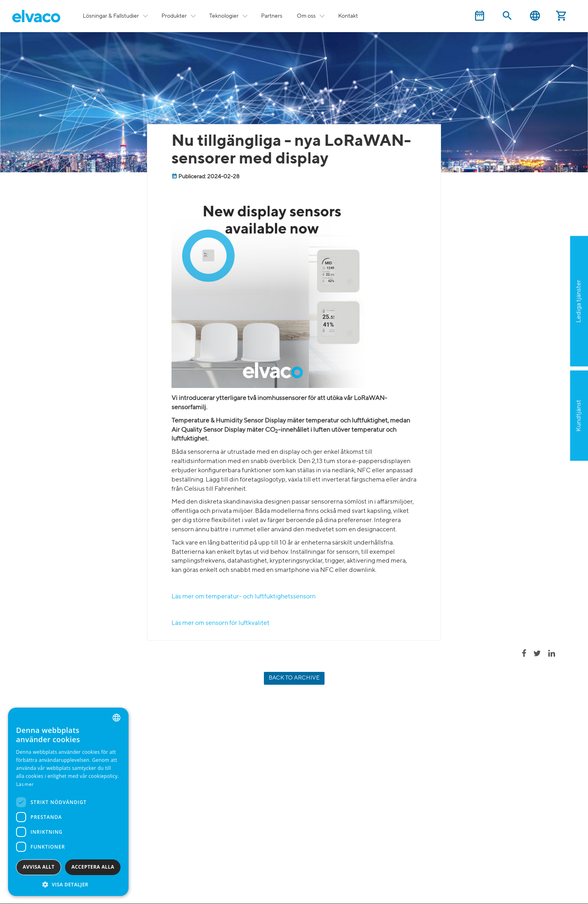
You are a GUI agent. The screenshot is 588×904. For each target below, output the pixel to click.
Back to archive (294, 678)
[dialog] (68, 802)
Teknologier (224, 16)
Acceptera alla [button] (93, 867)
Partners (272, 16)
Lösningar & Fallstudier (111, 16)
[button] (68, 884)
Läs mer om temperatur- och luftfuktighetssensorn (244, 597)
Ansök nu (538, 341)
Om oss (306, 16)
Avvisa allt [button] (39, 867)
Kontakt (348, 16)
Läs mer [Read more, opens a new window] (25, 785)
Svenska (535, 16)
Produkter (174, 16)
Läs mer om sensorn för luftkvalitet (220, 623)
